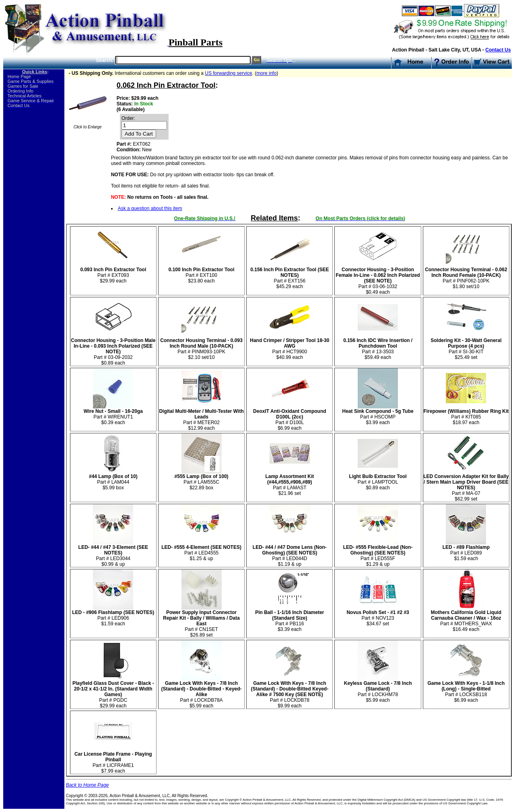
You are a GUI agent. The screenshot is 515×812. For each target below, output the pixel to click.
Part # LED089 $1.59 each (466, 551)
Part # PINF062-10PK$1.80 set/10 (466, 276)
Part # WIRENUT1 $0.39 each (113, 415)
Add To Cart (139, 134)
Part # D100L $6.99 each (290, 417)
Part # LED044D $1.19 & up (290, 553)
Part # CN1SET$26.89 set (201, 621)
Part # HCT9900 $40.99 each (289, 347)
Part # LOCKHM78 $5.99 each (378, 689)
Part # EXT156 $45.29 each (289, 276)
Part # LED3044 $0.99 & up (113, 553)
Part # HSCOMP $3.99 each (378, 415)
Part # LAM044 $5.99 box (113, 480)
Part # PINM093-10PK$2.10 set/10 (201, 347)
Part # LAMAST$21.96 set (289, 483)
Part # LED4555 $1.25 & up (201, 551)
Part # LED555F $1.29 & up (378, 553)
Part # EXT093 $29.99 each (113, 273)
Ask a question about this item (150, 208)
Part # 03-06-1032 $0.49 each (378, 279)
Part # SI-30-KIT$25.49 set (466, 347)
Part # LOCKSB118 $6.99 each (466, 689)
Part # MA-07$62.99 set (466, 485)
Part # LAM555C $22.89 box (202, 480)
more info (266, 73)
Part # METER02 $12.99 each (201, 417)
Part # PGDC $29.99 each (113, 692)
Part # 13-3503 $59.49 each (378, 347)
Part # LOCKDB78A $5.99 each (202, 692)
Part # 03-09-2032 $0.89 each (113, 349)
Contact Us (498, 50)
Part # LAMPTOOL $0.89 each (378, 480)
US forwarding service (228, 73)
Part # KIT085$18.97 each (466, 415)
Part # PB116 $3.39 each (289, 619)
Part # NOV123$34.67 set (378, 616)
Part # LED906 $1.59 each (113, 616)
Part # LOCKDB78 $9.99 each (290, 692)
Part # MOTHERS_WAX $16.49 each (466, 619)
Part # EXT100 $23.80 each (202, 273)
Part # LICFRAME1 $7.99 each (113, 760)
